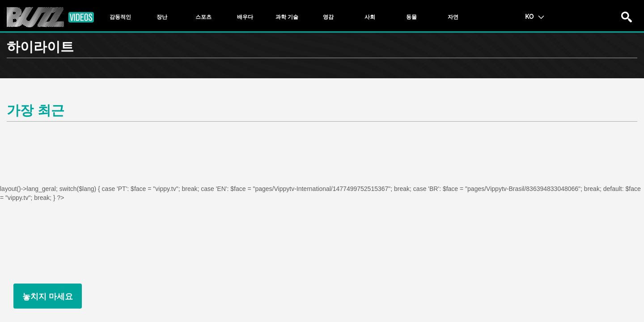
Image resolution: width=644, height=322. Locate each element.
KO (534, 16)
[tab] (120, 17)
